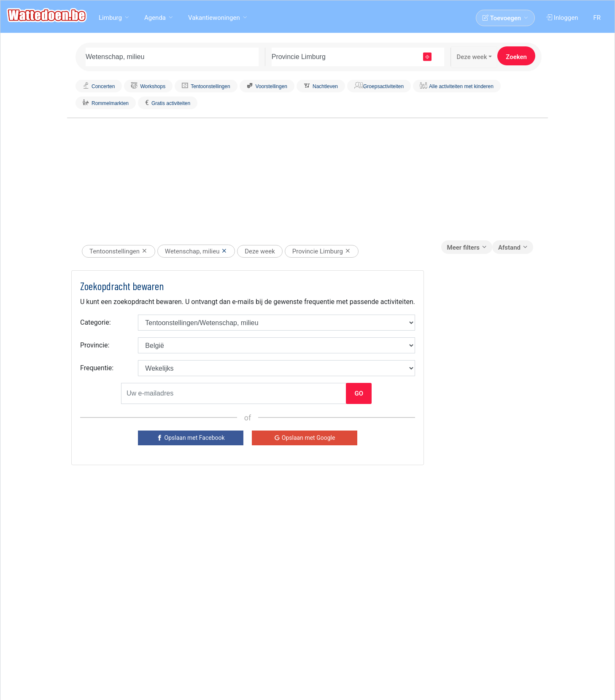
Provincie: (95, 345)
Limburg (110, 18)
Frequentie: (97, 368)
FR (598, 18)
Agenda (155, 18)
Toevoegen (503, 18)
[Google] (305, 438)
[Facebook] (191, 438)
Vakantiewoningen (214, 18)
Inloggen (563, 18)
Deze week (472, 57)
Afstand (509, 248)
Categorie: (96, 322)
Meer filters (463, 248)
